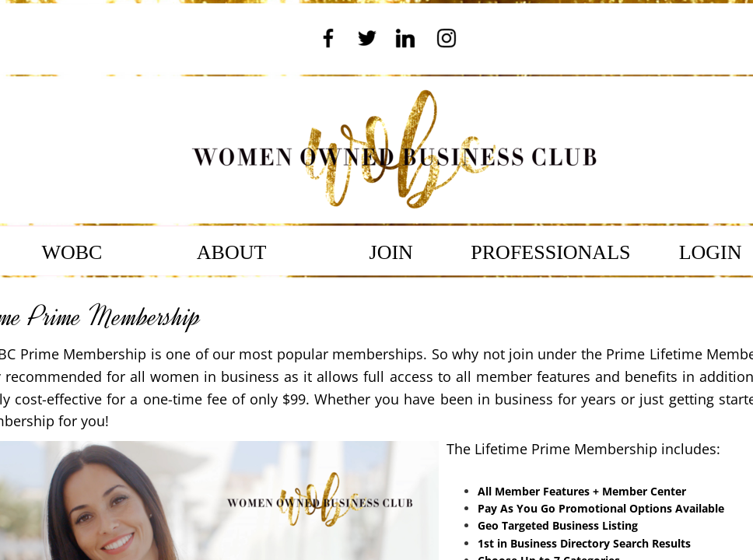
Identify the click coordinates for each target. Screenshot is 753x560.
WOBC (72, 252)
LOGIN (711, 252)
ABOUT (232, 252)
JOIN (391, 252)
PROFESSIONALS (550, 252)
